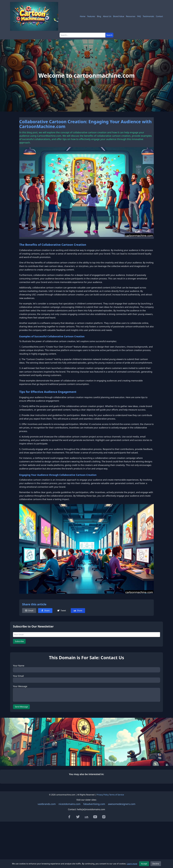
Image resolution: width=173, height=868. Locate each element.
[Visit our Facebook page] (69, 817)
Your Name (19, 666)
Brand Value (119, 16)
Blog (99, 16)
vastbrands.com (47, 804)
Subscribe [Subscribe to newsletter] (19, 641)
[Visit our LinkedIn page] (86, 817)
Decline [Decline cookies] (156, 864)
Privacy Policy (103, 795)
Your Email (18, 676)
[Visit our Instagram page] (104, 817)
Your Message (20, 686)
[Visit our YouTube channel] (95, 817)
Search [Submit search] (109, 35)
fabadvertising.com (94, 804)
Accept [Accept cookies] (144, 864)
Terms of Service (117, 795)
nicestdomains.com (69, 804)
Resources (131, 16)
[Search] (82, 35)
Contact (159, 16)
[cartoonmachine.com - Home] (34, 16)
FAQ (139, 16)
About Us (107, 16)
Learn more (132, 864)
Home (83, 16)
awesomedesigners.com (122, 804)
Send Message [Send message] (21, 707)
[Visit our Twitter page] (78, 817)
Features (91, 16)
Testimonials (148, 16)
